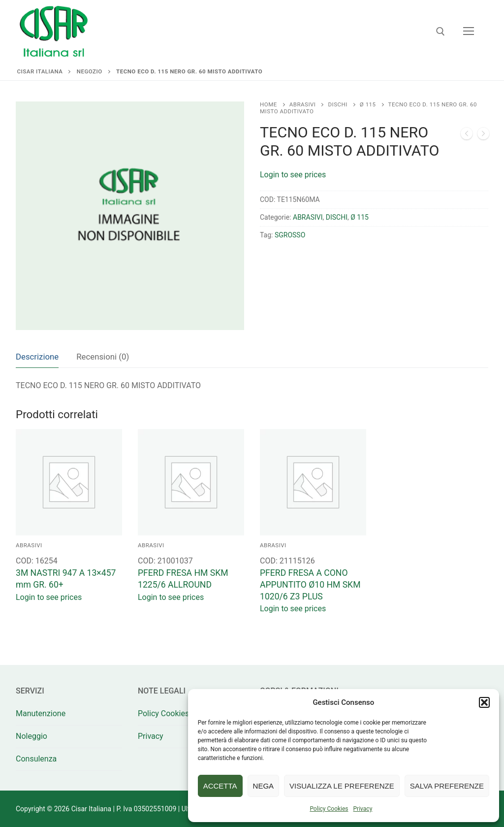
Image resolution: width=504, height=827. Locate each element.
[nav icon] (469, 32)
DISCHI (337, 104)
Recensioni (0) (103, 357)
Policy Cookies (329, 809)
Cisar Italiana (40, 71)
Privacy (363, 809)
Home (268, 104)
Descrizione (37, 357)
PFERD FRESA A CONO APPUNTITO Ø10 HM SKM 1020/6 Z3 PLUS (310, 585)
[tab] (37, 357)
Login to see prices (293, 175)
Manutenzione (41, 713)
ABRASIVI (303, 104)
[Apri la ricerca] (441, 32)
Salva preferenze (447, 786)
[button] (484, 702)
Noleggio (31, 736)
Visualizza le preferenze (342, 786)
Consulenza (36, 759)
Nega (264, 786)
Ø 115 (368, 104)
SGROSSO (290, 235)
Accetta (220, 786)
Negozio (90, 71)
